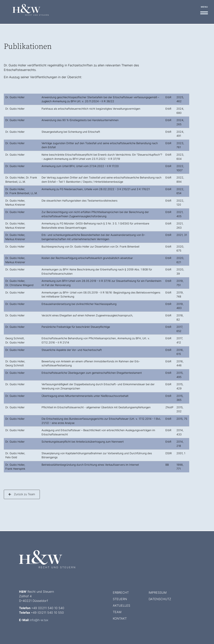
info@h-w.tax (39, 620)
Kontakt (120, 618)
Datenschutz (160, 599)
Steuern (120, 599)
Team (117, 612)
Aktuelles (121, 605)
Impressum (158, 593)
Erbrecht (121, 593)
